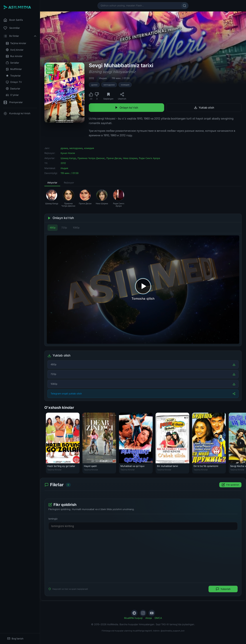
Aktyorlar (52, 183)
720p (64, 228)
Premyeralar (13, 102)
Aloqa (149, 618)
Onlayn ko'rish (126, 108)
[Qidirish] (184, 6)
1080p (76, 228)
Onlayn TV (14, 82)
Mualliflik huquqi (133, 618)
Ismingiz (53, 519)
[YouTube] (152, 613)
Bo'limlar (20, 36)
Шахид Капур (68, 158)
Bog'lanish (15, 639)
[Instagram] (143, 613)
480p (53, 228)
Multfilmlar (14, 69)
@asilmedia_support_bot (173, 631)
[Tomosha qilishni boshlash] (143, 290)
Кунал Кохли (68, 153)
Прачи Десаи (114, 158)
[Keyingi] (241, 443)
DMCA (158, 618)
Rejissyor (69, 183)
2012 (91, 78)
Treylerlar (13, 76)
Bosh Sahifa (13, 20)
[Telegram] (134, 613)
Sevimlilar (12, 28)
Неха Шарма (130, 158)
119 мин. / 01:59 (121, 78)
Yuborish (223, 589)
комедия (125, 85)
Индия (103, 78)
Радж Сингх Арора (149, 158)
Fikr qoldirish (230, 485)
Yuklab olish (204, 108)
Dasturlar (13, 89)
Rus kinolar (14, 56)
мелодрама (109, 85)
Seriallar (12, 63)
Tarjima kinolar (16, 43)
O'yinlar (12, 95)
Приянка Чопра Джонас (91, 158)
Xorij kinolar (15, 50)
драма (94, 85)
